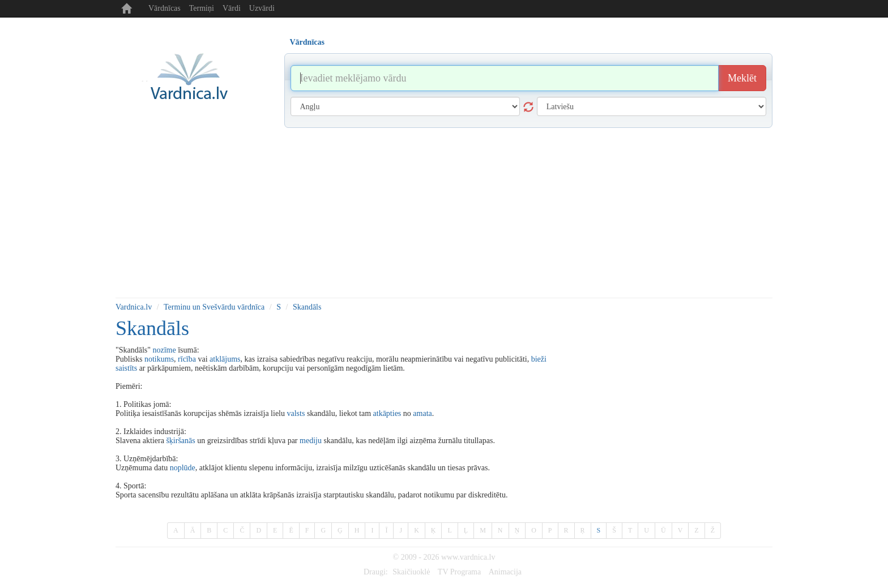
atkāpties (387, 413)
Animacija (505, 572)
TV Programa (459, 572)
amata (422, 413)
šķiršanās (180, 441)
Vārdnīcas (165, 8)
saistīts (126, 368)
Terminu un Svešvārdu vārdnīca (214, 307)
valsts (296, 413)
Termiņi (202, 8)
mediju (311, 441)
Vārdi (232, 8)
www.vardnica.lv (468, 557)
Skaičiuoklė (411, 572)
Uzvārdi (262, 8)
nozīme (164, 350)
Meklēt (742, 78)
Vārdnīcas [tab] (307, 42)
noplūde (183, 468)
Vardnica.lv (134, 307)
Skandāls (307, 307)
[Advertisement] (444, 213)
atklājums (225, 359)
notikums (159, 359)
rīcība (187, 359)
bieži (539, 359)
